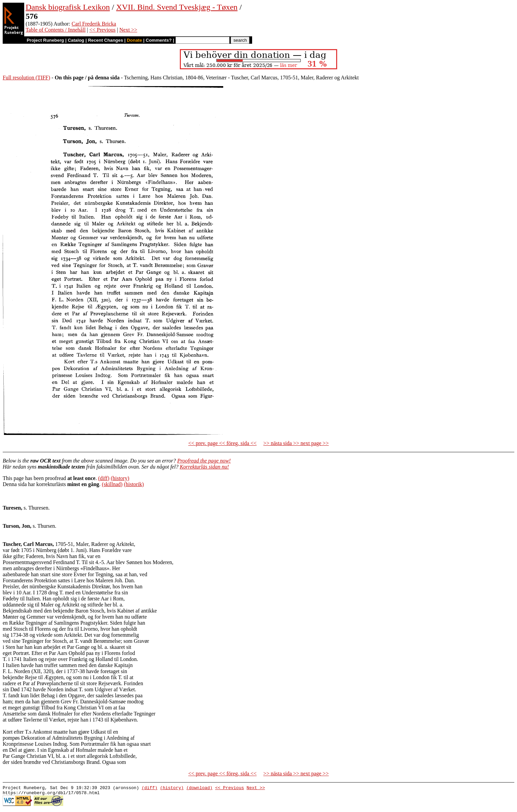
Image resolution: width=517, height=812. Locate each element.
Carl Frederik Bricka (94, 24)
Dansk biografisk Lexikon (68, 7)
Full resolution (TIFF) (26, 78)
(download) (199, 788)
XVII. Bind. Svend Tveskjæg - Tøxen (177, 7)
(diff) (104, 478)
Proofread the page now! (204, 461)
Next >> (128, 30)
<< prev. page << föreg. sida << (222, 443)
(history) (120, 478)
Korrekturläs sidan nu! (204, 467)
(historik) (134, 484)
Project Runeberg (45, 40)
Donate (134, 40)
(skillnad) (112, 484)
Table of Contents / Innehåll (55, 30)
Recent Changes (106, 40)
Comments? (159, 40)
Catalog (76, 40)
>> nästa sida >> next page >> (296, 443)
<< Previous (103, 30)
